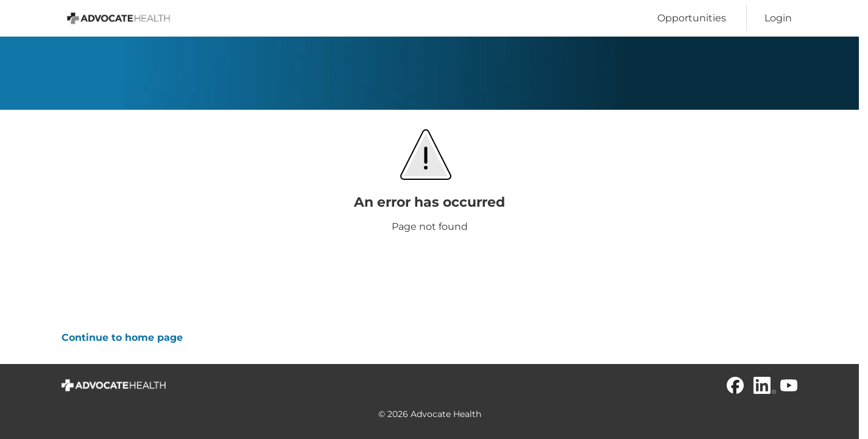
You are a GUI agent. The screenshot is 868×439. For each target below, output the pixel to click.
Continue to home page (122, 337)
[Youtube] (789, 385)
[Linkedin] (762, 385)
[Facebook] (735, 385)
